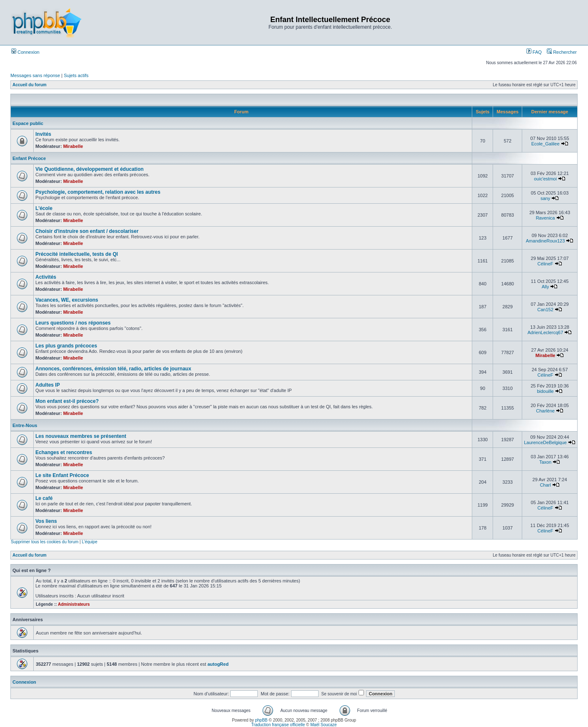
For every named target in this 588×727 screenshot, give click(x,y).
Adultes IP (48, 385)
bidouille (545, 391)
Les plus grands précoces (66, 346)
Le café (44, 498)
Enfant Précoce (29, 158)
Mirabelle (73, 146)
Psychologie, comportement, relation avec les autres (98, 192)
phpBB (262, 720)
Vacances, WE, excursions (67, 300)
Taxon (545, 462)
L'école (44, 208)
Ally (546, 287)
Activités (46, 277)
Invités (43, 134)
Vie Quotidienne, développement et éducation (90, 169)
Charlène (545, 411)
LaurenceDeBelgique (545, 442)
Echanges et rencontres (64, 452)
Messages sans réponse (35, 75)
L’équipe (89, 542)
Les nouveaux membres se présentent (81, 436)
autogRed (218, 664)
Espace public (28, 123)
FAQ (534, 52)
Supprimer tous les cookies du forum (45, 542)
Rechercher (562, 52)
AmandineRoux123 (546, 241)
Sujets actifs (76, 75)
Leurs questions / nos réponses (73, 323)
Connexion (25, 52)
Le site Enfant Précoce (62, 475)
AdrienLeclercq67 (546, 332)
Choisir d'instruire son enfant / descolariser (87, 231)
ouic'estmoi (545, 179)
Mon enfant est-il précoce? (67, 401)
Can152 (545, 310)
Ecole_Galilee (546, 144)
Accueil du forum (30, 85)
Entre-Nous (25, 425)
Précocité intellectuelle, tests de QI (77, 254)
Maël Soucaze (323, 725)
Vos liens (46, 521)
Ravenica (546, 218)
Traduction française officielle (278, 725)
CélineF (546, 264)
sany (545, 198)
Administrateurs (74, 604)
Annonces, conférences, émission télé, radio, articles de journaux (113, 369)
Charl (545, 485)
